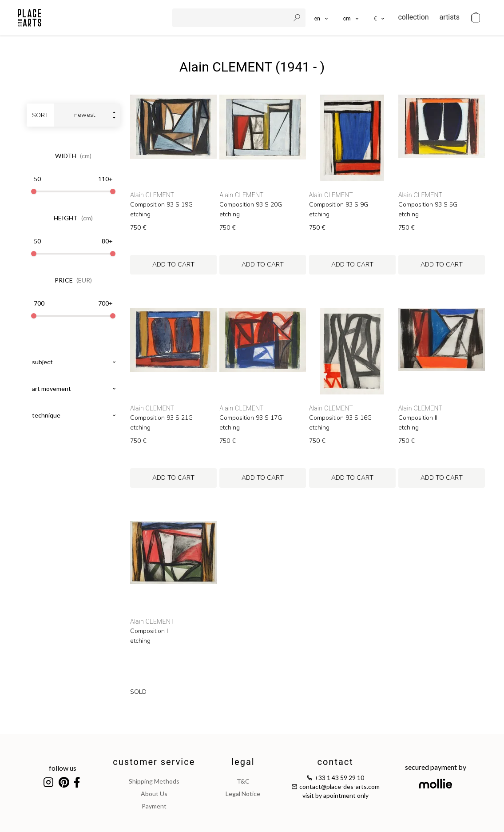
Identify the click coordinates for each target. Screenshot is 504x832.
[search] (232, 18)
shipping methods (154, 781)
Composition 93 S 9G (339, 205)
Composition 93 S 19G (161, 205)
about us (154, 794)
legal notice (243, 794)
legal (243, 762)
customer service (154, 762)
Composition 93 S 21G (161, 418)
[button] (351, 18)
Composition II (418, 418)
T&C (243, 781)
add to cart (173, 265)
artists (450, 17)
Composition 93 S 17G (251, 418)
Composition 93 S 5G (428, 205)
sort (40, 115)
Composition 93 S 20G (251, 205)
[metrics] (351, 18)
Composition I (149, 631)
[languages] (322, 18)
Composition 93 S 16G (340, 418)
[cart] (476, 18)
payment (154, 806)
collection (413, 17)
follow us (63, 768)
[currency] (380, 18)
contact (335, 762)
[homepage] (30, 18)
